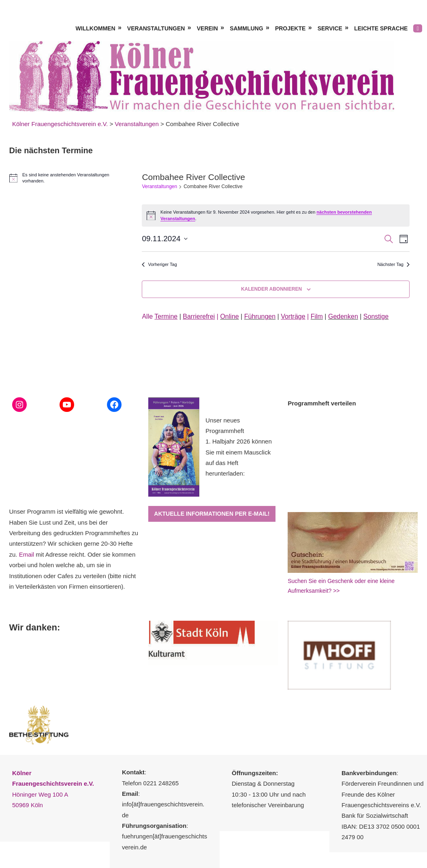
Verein (207, 28)
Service (330, 28)
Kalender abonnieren (271, 289)
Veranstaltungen (156, 28)
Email (27, 554)
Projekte (290, 28)
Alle (160, 316)
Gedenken (343, 316)
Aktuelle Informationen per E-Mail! (212, 514)
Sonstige (376, 316)
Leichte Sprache (381, 28)
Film (317, 316)
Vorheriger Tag (159, 264)
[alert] (67, 178)
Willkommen (96, 28)
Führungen (260, 316)
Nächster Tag (393, 264)
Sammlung (246, 28)
